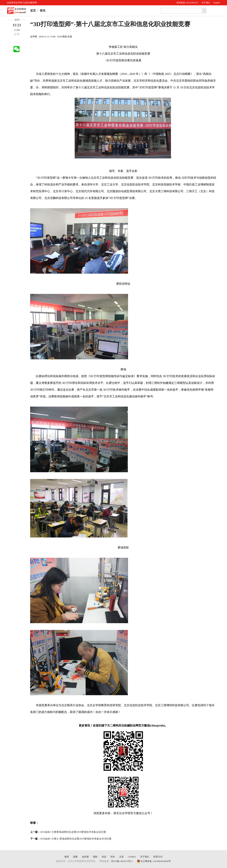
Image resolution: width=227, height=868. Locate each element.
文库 (121, 857)
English (217, 3)
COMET (132, 857)
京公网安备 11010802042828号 (154, 861)
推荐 (67, 857)
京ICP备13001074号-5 (122, 861)
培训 (104, 857)
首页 (33, 11)
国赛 (75, 857)
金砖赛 (85, 857)
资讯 (43, 11)
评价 (113, 857)
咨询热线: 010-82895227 (187, 3)
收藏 (70, 37)
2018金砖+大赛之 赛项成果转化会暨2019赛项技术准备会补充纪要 (76, 839)
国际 (95, 857)
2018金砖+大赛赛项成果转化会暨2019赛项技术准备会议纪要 (73, 832)
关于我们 (206, 3)
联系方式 (158, 857)
